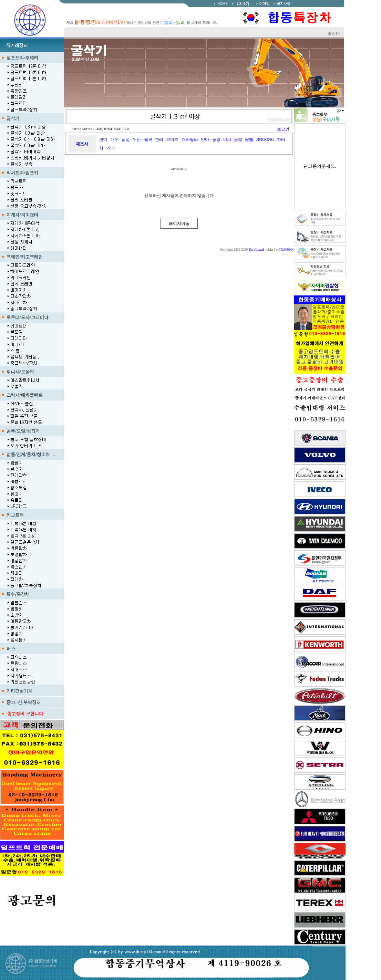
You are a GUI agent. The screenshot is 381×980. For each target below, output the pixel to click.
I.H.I (227, 139)
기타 (111, 148)
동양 (216, 139)
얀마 (205, 139)
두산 (137, 139)
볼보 (148, 139)
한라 (159, 139)
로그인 (283, 129)
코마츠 (172, 139)
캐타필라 (190, 139)
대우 (115, 139)
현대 (103, 139)
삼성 (126, 139)
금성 (238, 139)
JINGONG (265, 139)
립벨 (249, 139)
